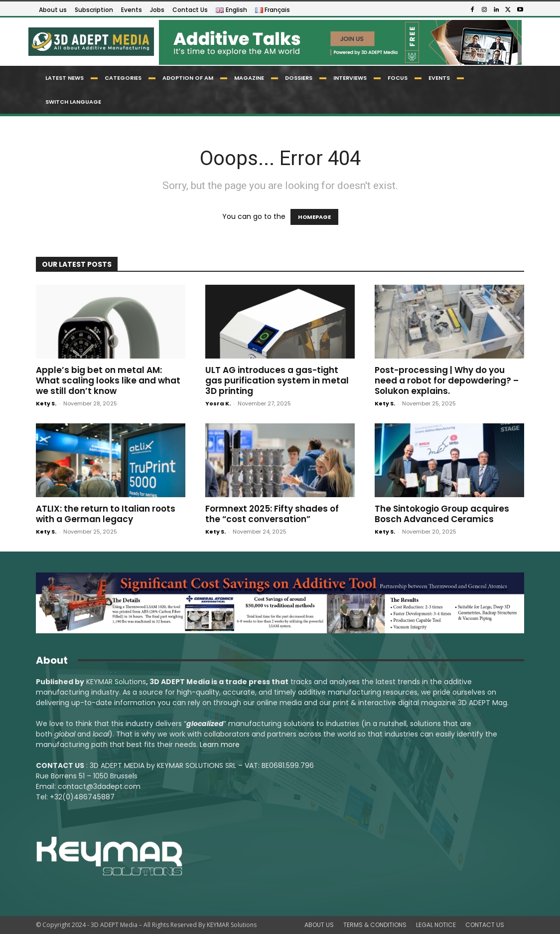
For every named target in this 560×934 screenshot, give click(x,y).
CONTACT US (485, 925)
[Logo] (90, 42)
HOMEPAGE (314, 217)
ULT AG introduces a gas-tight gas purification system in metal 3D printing (277, 380)
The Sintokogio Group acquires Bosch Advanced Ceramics (442, 514)
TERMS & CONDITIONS (375, 925)
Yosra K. (218, 403)
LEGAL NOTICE (436, 925)
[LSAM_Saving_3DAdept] (280, 603)
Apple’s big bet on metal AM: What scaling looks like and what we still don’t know (108, 380)
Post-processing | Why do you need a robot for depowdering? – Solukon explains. (447, 380)
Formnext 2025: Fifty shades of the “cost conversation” (272, 514)
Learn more (220, 745)
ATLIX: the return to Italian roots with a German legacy (106, 514)
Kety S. (46, 403)
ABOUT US (319, 925)
